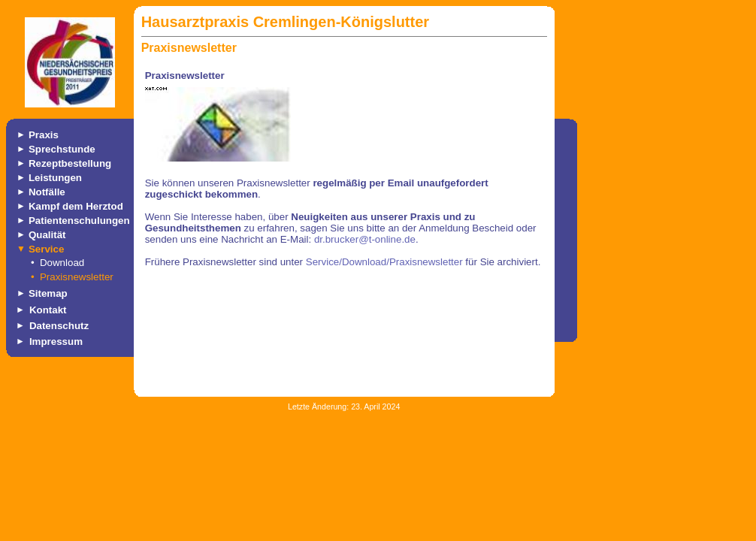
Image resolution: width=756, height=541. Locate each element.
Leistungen (55, 178)
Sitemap (48, 293)
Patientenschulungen (79, 221)
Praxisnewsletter (77, 277)
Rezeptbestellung (70, 163)
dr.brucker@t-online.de (365, 239)
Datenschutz (59, 326)
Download (62, 263)
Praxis (44, 135)
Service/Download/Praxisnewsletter (384, 262)
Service (46, 249)
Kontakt (48, 310)
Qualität (47, 235)
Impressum (56, 342)
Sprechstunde (62, 149)
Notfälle (47, 192)
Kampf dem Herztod (76, 206)
